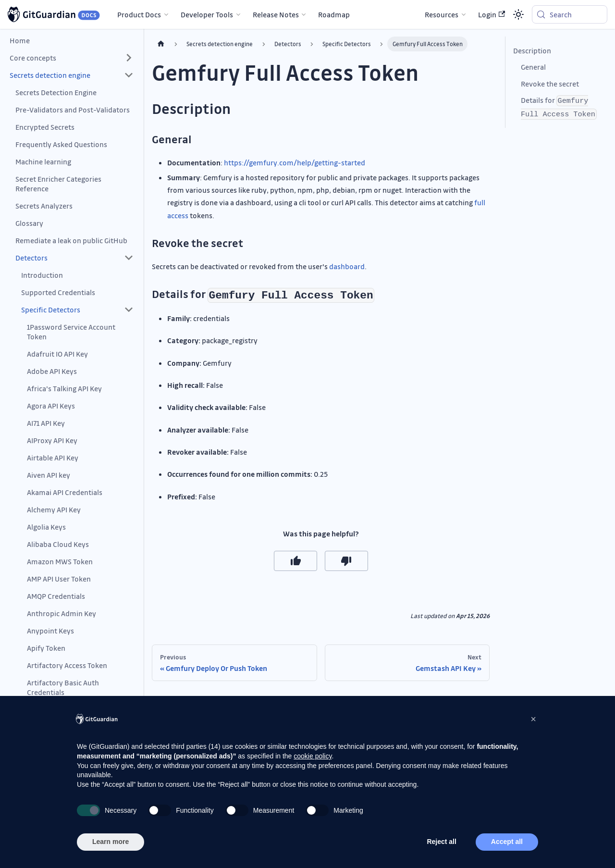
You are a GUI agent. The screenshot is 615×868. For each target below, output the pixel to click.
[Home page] (161, 44)
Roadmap (334, 14)
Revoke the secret (550, 84)
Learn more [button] (111, 842)
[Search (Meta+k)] (570, 14)
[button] (72, 58)
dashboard (347, 266)
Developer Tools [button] (207, 14)
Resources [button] (442, 14)
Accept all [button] (507, 842)
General (533, 67)
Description (532, 50)
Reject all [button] (441, 842)
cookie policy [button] (313, 756)
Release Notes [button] (276, 14)
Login (492, 14)
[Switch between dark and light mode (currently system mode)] (518, 14)
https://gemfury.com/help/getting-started (295, 162)
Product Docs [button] (139, 14)
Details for (559, 107)
